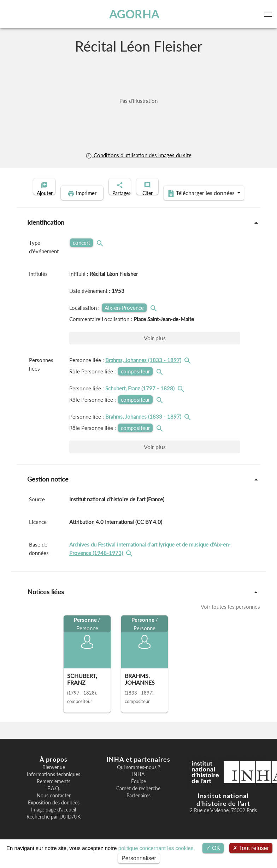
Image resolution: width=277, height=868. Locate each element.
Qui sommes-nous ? (138, 778)
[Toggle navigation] (269, 14)
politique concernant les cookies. (157, 848)
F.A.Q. (54, 799)
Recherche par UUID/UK (54, 828)
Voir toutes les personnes (230, 618)
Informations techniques (54, 785)
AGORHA (136, 14)
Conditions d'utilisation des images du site (138, 155)
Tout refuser (251, 848)
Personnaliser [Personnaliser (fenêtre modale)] (139, 858)
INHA (138, 785)
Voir (155, 349)
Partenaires (138, 807)
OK (213, 848)
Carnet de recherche (138, 799)
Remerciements (54, 792)
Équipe (138, 792)
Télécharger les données (184, 204)
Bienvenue (54, 778)
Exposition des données (54, 814)
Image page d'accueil (54, 821)
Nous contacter (54, 807)
